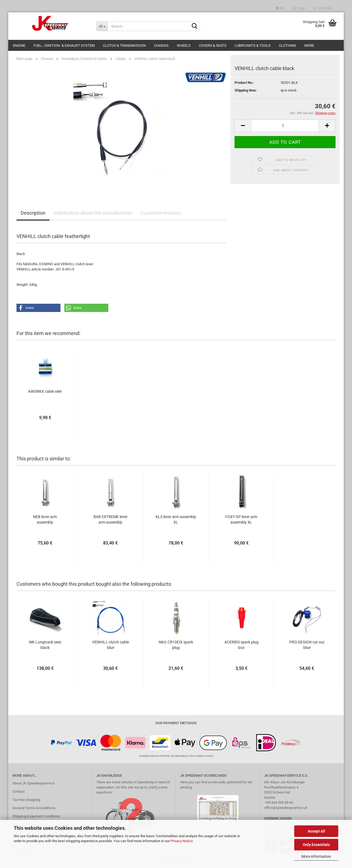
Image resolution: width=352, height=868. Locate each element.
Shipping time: (246, 90)
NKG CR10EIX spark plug (176, 645)
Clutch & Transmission (124, 45)
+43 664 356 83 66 (279, 802)
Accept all (316, 831)
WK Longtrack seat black (45, 645)
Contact (18, 791)
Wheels (184, 45)
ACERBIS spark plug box (241, 645)
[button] (38, 308)
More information (316, 856)
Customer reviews (160, 213)
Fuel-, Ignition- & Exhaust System (64, 45)
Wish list (323, 8)
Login (299, 8)
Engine (19, 45)
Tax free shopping (26, 800)
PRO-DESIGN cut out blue (307, 645)
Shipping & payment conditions (36, 816)
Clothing (288, 45)
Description (33, 213)
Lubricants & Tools (253, 45)
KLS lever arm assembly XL (176, 519)
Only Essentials (316, 845)
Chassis (161, 45)
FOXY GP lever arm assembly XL (241, 519)
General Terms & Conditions (34, 808)
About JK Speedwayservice (34, 783)
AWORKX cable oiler (45, 391)
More (309, 45)
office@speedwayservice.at (286, 808)
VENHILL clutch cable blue (111, 645)
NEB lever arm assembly (45, 519)
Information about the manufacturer (93, 213)
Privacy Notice (182, 841)
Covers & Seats (213, 45)
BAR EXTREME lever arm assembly (111, 519)
